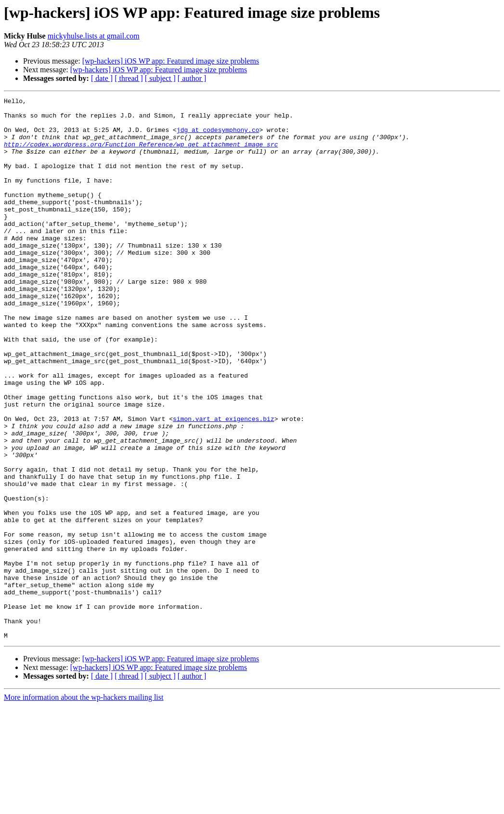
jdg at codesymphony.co (218, 137)
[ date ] (102, 78)
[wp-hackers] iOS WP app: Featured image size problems (171, 61)
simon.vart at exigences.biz (224, 484)
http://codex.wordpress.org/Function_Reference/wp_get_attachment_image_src (141, 154)
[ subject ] (160, 78)
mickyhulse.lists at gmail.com (94, 36)
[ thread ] (129, 78)
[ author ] (192, 78)
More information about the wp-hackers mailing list (84, 806)
